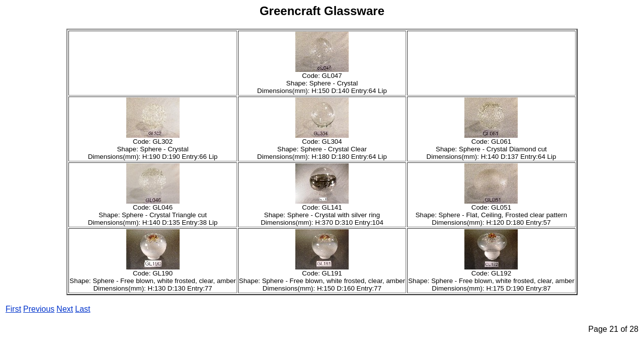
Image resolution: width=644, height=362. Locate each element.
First (13, 309)
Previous (39, 309)
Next (65, 309)
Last (83, 309)
